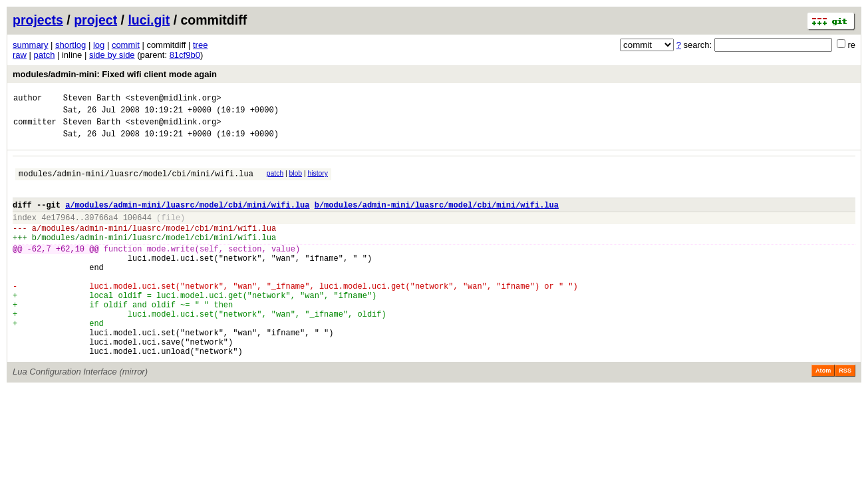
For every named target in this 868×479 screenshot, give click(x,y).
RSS (845, 414)
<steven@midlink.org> (173, 99)
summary (30, 45)
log (99, 45)
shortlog (71, 45)
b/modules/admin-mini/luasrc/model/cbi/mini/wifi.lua (437, 219)
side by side (112, 55)
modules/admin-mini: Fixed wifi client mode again (115, 74)
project (95, 20)
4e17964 (58, 233)
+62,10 (70, 270)
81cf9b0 (185, 55)
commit (126, 45)
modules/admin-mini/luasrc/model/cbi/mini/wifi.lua (136, 183)
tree (200, 45)
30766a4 (101, 233)
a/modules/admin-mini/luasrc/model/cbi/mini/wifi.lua (187, 219)
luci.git (149, 20)
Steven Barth (92, 99)
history (317, 181)
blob (296, 181)
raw (20, 55)
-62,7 (39, 270)
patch (45, 55)
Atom (823, 414)
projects (38, 20)
